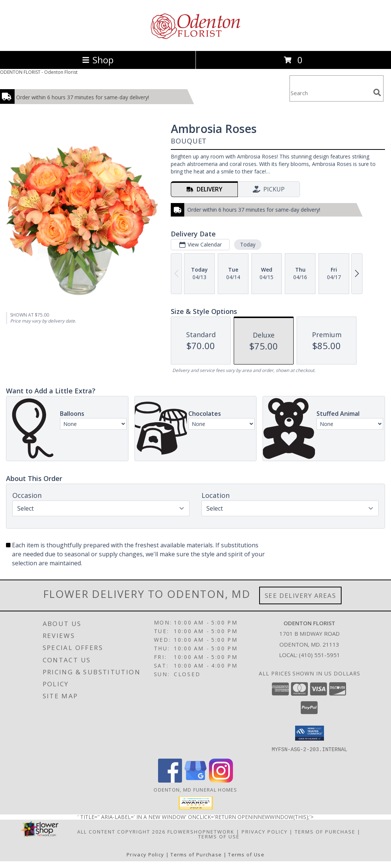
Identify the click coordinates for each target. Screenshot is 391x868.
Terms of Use (246, 854)
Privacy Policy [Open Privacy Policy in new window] (265, 831)
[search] (377, 93)
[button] (310, 733)
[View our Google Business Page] (195, 780)
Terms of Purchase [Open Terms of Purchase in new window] (325, 831)
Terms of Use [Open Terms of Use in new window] (219, 836)
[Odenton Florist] (195, 40)
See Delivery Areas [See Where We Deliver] (301, 595)
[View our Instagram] (221, 780)
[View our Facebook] (170, 780)
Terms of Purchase (196, 854)
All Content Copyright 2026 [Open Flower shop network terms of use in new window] (121, 831)
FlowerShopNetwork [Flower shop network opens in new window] (201, 831)
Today (248, 244)
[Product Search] (330, 93)
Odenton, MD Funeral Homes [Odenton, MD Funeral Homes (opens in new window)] (195, 789)
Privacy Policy (145, 854)
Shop (98, 60)
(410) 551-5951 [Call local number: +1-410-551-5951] (319, 655)
